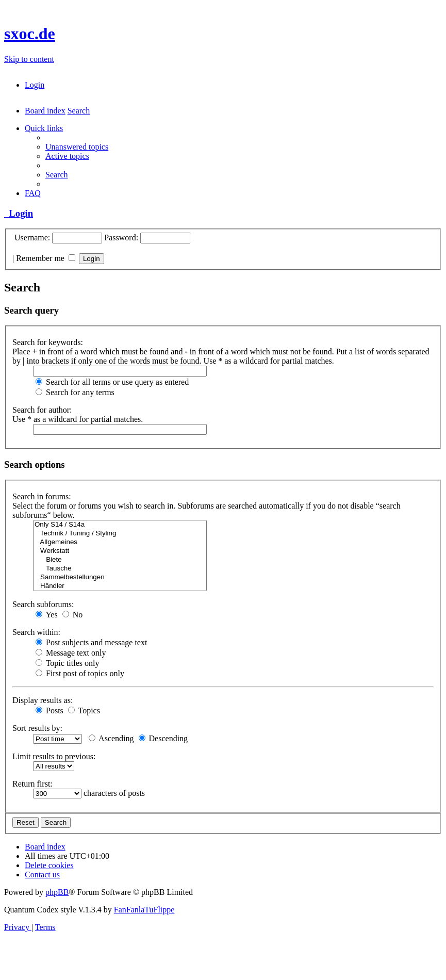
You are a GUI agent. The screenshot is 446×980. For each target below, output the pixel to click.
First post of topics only (80, 673)
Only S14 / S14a (120, 525)
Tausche (120, 569)
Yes (47, 615)
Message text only (71, 653)
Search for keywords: (48, 342)
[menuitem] (35, 85)
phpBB (57, 892)
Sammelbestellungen (120, 577)
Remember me (46, 258)
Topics (84, 711)
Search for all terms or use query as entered (112, 382)
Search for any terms (75, 392)
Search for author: (42, 410)
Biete (120, 560)
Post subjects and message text (91, 642)
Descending (163, 738)
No (73, 615)
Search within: (36, 632)
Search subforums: (43, 604)
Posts (49, 711)
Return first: (32, 784)
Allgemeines (120, 542)
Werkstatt (120, 551)
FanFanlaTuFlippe (144, 910)
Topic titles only (67, 663)
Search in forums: (42, 496)
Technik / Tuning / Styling (120, 534)
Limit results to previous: (54, 756)
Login (19, 213)
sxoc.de (30, 34)
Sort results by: (37, 728)
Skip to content (29, 59)
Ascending (111, 738)
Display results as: (43, 700)
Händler (120, 586)
